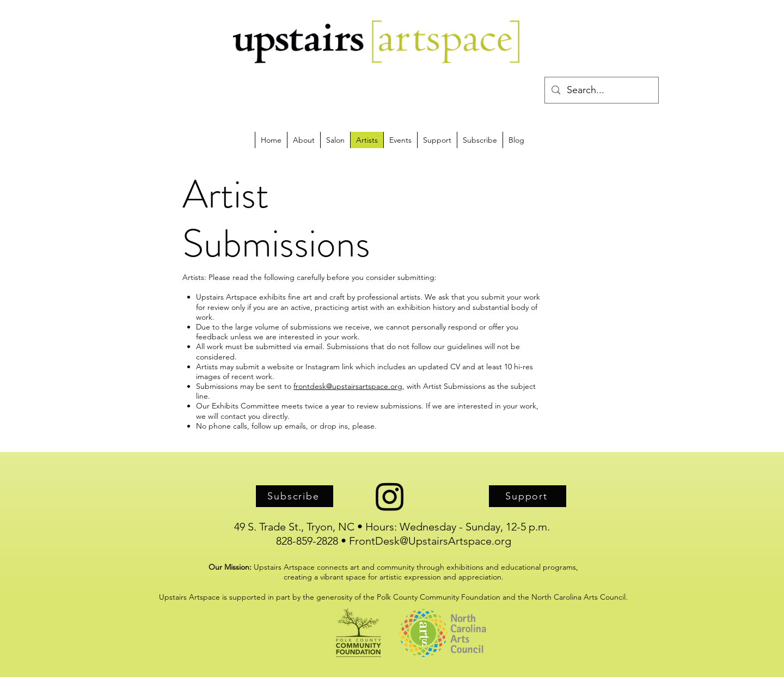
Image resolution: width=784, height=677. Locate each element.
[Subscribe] (295, 496)
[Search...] (601, 90)
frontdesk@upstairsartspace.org (348, 386)
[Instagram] (390, 496)
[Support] (528, 496)
